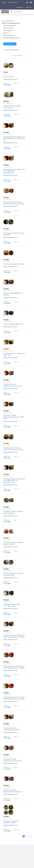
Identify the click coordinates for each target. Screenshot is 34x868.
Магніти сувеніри (9, 35)
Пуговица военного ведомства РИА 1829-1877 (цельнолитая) (14, 171)
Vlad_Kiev (6, 83)
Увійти (4, 2)
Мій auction (29, 7)
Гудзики (6, 33)
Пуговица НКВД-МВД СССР (13, 324)
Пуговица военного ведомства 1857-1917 (14, 354)
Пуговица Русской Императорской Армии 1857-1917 (14, 417)
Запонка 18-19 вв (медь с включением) (12, 107)
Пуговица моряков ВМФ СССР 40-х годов (12, 605)
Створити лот (20, 7)
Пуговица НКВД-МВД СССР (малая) (13, 294)
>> (30, 836)
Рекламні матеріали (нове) (12, 38)
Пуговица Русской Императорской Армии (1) (13, 385)
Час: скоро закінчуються (11, 50)
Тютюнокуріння (8, 30)
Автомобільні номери (10, 26)
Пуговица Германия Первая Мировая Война (13, 512)
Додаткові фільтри (10, 44)
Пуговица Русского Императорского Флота (12, 729)
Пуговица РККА (9, 77)
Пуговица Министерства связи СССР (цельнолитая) (13, 449)
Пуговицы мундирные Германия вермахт (11, 822)
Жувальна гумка (9, 28)
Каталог (5, 12)
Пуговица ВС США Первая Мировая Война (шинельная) (14, 203)
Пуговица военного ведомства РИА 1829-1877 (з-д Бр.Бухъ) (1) (14, 138)
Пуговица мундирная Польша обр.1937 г (14, 234)
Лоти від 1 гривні (13, 2)
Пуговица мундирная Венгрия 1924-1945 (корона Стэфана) (14, 636)
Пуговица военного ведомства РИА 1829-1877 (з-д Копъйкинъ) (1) (14, 480)
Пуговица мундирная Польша (14, 264)
